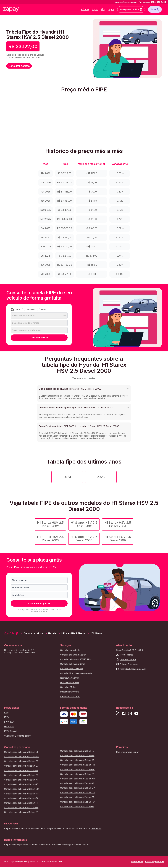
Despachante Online (70, 692)
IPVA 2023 (9, 726)
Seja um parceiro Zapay (127, 752)
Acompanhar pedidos (131, 9)
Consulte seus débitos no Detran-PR (21, 761)
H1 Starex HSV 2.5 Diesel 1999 (118, 538)
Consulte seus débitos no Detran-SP (77, 756)
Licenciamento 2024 (70, 678)
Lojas (95, 9)
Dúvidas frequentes (129, 664)
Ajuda (111, 9)
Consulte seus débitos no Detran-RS (77, 760)
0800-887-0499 (128, 660)
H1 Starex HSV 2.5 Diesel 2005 (50, 538)
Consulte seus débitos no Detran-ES (77, 774)
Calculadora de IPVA (70, 696)
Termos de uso (54, 610)
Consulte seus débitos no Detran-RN (78, 765)
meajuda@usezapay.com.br (133, 669)
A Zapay (85, 9)
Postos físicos (126, 655)
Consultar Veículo (39, 338)
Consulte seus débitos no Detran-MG (22, 757)
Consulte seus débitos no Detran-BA (77, 770)
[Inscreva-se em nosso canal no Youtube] (136, 713)
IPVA (7, 717)
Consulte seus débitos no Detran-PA (21, 798)
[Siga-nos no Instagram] (130, 713)
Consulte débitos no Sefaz (73, 664)
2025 (101, 477)
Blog (103, 9)
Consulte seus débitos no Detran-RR (21, 808)
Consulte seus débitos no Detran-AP (21, 780)
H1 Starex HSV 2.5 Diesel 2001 (84, 524)
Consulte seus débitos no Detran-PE (21, 771)
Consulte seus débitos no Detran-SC (21, 766)
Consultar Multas (68, 687)
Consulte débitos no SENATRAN (76, 659)
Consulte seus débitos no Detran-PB (77, 797)
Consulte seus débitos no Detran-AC (21, 784)
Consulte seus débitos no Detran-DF (21, 752)
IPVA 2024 (9, 722)
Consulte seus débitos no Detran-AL (77, 783)
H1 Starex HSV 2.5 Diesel (73, 633)
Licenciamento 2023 (70, 683)
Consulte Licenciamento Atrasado (76, 673)
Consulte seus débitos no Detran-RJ (77, 751)
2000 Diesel (96, 633)
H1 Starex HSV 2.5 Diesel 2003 (84, 538)
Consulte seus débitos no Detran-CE (21, 775)
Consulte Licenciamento (71, 669)
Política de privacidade (39, 611)
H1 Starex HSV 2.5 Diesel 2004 (118, 524)
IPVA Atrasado (11, 731)
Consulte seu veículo (70, 650)
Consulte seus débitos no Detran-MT (22, 794)
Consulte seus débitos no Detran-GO (21, 789)
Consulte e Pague (39, 603)
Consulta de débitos (33, 633)
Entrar (155, 9)
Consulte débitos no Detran (73, 655)
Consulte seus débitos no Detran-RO (77, 802)
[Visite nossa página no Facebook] (124, 713)
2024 (67, 477)
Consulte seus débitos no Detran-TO (21, 812)
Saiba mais (96, 828)
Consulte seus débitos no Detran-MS (78, 793)
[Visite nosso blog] (118, 713)
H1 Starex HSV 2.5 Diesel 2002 (50, 524)
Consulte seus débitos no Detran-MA (78, 788)
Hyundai (52, 633)
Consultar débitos (19, 66)
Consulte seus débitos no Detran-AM (78, 779)
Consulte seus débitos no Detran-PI (21, 803)
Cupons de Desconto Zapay (17, 736)
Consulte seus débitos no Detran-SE (77, 806)
